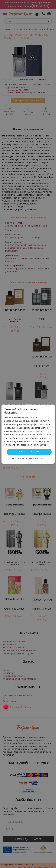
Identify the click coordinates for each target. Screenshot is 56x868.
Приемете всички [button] (29, 452)
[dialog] (28, 434)
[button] (28, 459)
